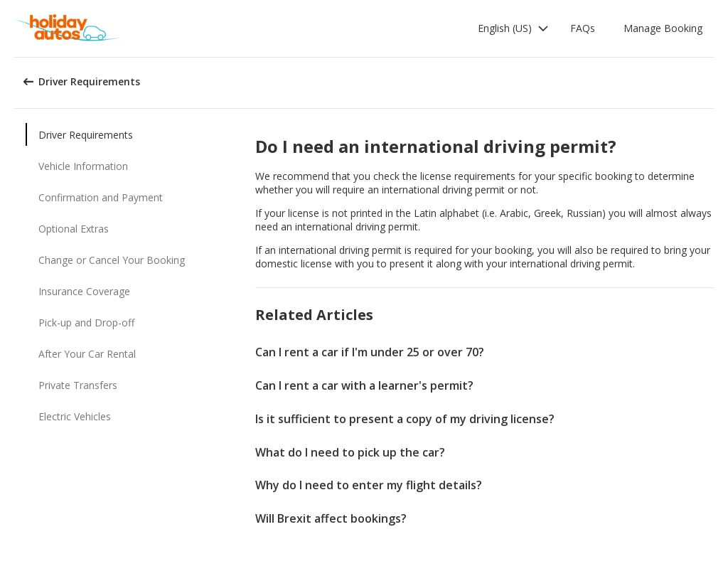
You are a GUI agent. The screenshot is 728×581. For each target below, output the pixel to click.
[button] (513, 28)
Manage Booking (663, 28)
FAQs (583, 28)
